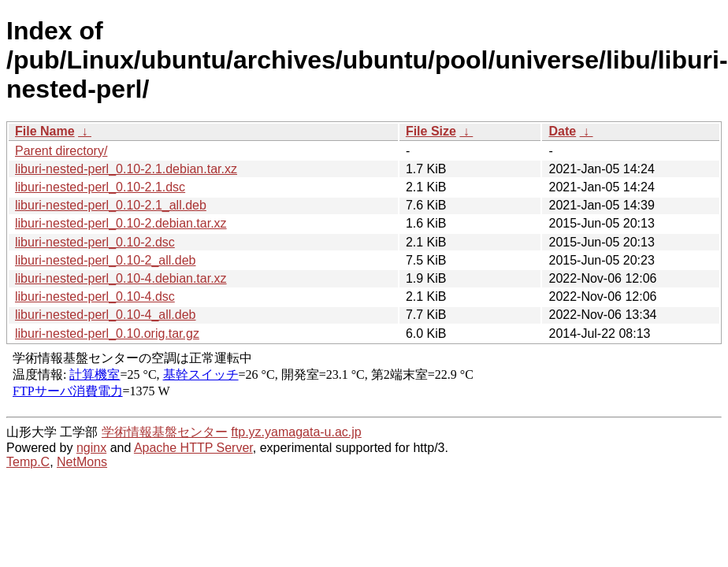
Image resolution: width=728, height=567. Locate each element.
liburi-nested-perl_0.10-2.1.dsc (100, 187)
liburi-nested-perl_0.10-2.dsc (95, 242)
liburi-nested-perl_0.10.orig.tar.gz (107, 334)
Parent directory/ (61, 151)
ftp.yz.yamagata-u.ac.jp (296, 432)
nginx (91, 448)
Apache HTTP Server (193, 448)
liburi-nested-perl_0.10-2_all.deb (105, 260)
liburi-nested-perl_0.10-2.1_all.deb (111, 205)
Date (562, 131)
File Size (431, 131)
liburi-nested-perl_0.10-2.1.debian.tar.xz (126, 169)
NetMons (82, 462)
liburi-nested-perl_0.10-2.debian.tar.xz (121, 223)
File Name (45, 131)
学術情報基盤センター (165, 432)
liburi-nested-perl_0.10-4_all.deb (105, 315)
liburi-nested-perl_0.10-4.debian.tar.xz (121, 278)
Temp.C (28, 462)
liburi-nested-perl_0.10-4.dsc (95, 296)
